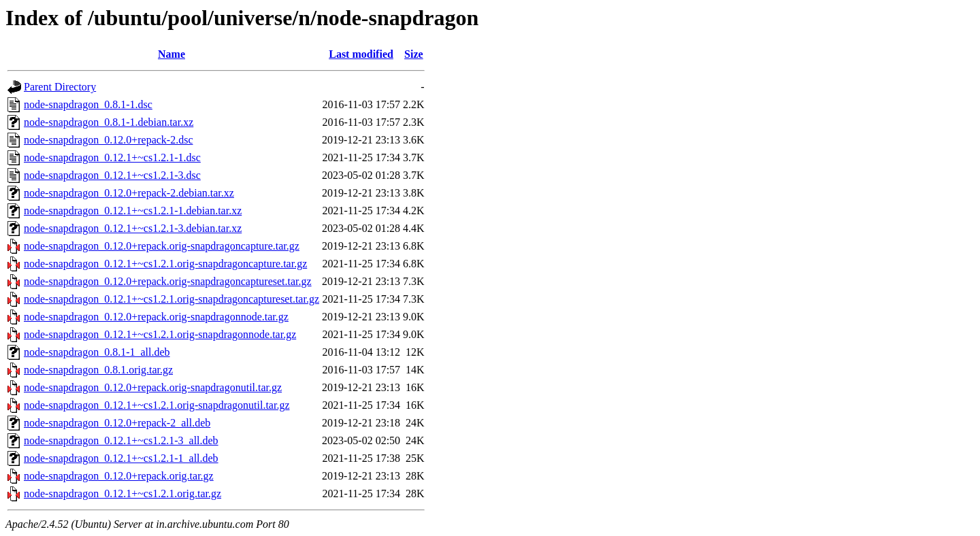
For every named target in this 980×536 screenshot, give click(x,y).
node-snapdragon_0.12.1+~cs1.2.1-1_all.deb (121, 458)
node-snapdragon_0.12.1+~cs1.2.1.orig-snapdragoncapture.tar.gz (165, 264)
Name (171, 54)
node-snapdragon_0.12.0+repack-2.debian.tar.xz (129, 193)
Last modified (361, 54)
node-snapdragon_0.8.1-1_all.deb (97, 352)
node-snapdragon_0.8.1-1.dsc (88, 104)
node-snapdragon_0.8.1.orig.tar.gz (98, 370)
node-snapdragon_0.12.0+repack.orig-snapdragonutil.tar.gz (153, 387)
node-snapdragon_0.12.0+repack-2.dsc (109, 140)
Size (414, 54)
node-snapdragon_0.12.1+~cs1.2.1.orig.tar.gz (122, 493)
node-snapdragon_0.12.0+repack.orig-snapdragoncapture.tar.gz (162, 246)
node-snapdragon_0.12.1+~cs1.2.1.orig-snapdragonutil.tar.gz (157, 405)
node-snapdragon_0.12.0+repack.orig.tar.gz (119, 476)
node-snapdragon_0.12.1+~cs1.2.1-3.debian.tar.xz (133, 228)
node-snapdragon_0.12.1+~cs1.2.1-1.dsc (112, 157)
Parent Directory (60, 87)
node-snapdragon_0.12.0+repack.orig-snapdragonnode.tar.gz (156, 317)
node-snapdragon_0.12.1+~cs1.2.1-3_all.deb (121, 440)
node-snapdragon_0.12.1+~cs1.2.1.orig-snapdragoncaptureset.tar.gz (171, 299)
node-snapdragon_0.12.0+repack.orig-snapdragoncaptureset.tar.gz (168, 281)
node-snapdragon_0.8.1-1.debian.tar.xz (109, 122)
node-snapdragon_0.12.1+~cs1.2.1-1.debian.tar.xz (133, 211)
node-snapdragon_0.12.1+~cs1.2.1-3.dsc (112, 175)
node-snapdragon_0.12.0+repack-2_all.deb (117, 423)
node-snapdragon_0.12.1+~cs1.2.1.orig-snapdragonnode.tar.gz (160, 334)
